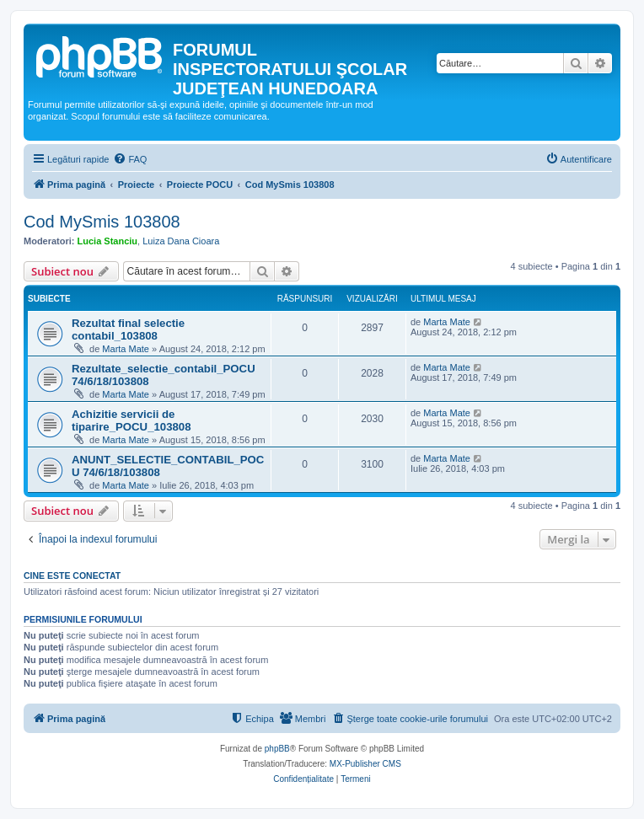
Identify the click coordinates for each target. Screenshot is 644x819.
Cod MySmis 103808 (102, 222)
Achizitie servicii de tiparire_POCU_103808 (131, 420)
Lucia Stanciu (108, 241)
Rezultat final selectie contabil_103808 (128, 329)
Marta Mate (126, 349)
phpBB (277, 749)
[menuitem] (130, 159)
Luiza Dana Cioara (181, 241)
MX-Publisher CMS (365, 764)
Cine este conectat (72, 575)
